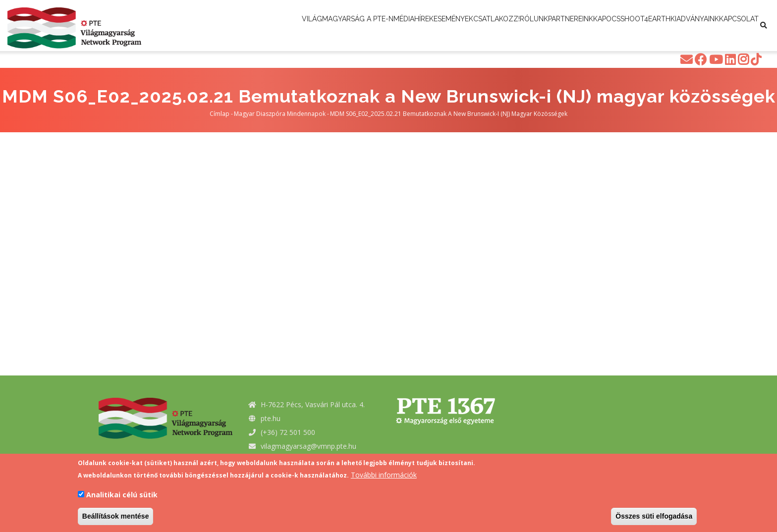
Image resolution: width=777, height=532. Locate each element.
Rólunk (589, 26)
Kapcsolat (438, 46)
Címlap (220, 114)
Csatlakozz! (538, 26)
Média (405, 26)
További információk (384, 475)
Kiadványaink (380, 46)
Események (481, 26)
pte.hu (271, 418)
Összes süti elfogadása (654, 516)
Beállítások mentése (116, 516)
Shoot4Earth (316, 46)
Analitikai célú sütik (122, 495)
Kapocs (690, 26)
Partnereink (640, 26)
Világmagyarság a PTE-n (336, 26)
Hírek (439, 26)
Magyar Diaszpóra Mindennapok (280, 114)
